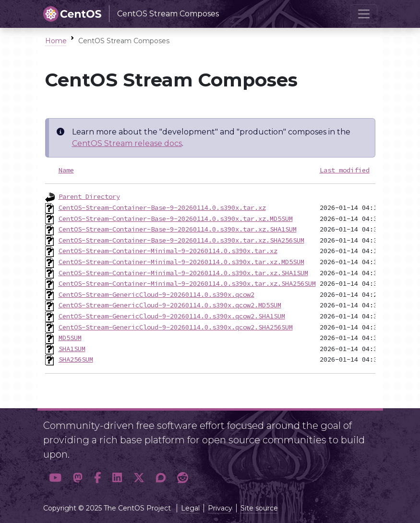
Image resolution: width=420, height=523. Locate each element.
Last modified (345, 170)
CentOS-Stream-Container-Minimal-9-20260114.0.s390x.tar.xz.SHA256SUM (187, 283)
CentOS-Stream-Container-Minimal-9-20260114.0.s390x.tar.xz (168, 251)
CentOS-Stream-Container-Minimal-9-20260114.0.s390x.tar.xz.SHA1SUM (183, 273)
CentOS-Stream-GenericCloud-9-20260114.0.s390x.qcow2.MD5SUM (170, 305)
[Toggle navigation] (364, 14)
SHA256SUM (76, 359)
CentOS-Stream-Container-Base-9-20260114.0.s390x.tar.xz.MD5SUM (176, 219)
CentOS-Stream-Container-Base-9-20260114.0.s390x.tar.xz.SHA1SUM (178, 229)
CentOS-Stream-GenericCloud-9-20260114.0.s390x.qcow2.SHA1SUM (172, 316)
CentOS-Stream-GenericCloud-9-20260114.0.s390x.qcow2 (156, 294)
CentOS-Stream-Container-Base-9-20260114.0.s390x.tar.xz (162, 207)
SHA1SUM (72, 349)
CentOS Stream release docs (127, 143)
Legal (190, 508)
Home (56, 41)
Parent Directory (89, 196)
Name (66, 170)
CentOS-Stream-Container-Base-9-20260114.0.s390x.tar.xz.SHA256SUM (181, 240)
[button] (55, 478)
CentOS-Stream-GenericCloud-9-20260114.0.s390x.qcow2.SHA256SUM (176, 327)
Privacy (220, 508)
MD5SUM (70, 338)
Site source (259, 508)
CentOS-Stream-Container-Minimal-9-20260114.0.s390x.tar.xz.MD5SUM (181, 262)
